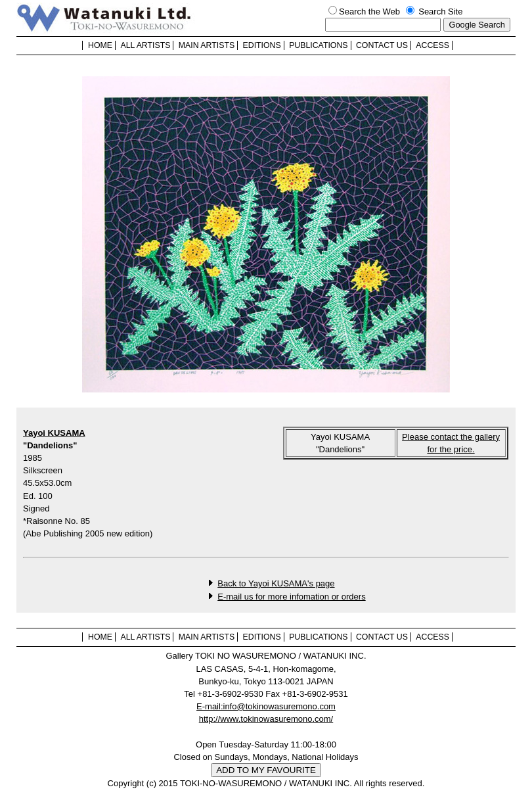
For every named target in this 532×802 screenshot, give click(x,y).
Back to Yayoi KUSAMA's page (276, 583)
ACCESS (432, 45)
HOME (100, 45)
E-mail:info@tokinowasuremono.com (266, 706)
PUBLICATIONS (318, 45)
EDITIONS (262, 45)
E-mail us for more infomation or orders (291, 597)
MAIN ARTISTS (207, 45)
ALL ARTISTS (145, 45)
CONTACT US (382, 45)
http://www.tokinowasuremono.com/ (266, 719)
